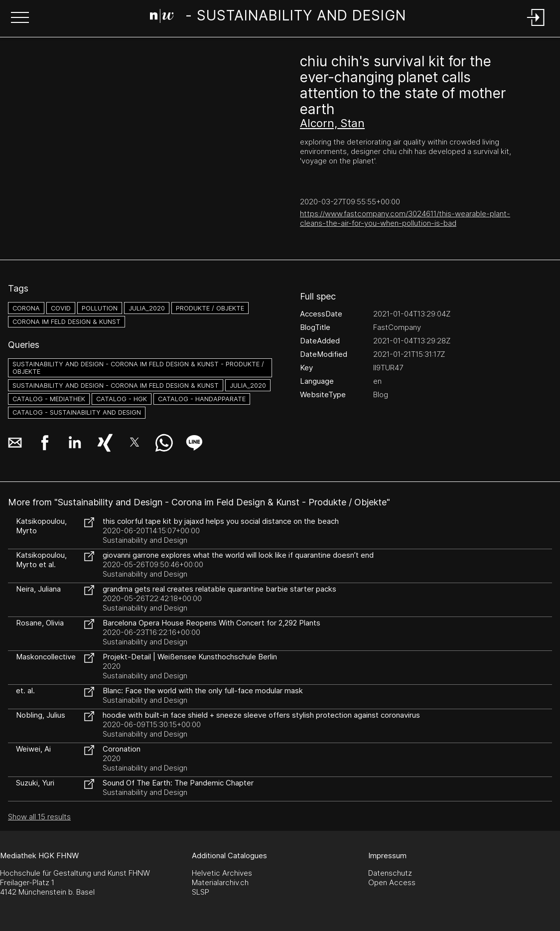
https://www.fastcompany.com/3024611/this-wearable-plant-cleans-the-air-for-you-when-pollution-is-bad (405, 218)
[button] (20, 18)
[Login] (536, 27)
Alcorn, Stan (332, 123)
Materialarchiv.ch (220, 882)
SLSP (201, 892)
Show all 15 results (39, 817)
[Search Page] (278, 17)
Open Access (392, 882)
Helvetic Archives (222, 873)
